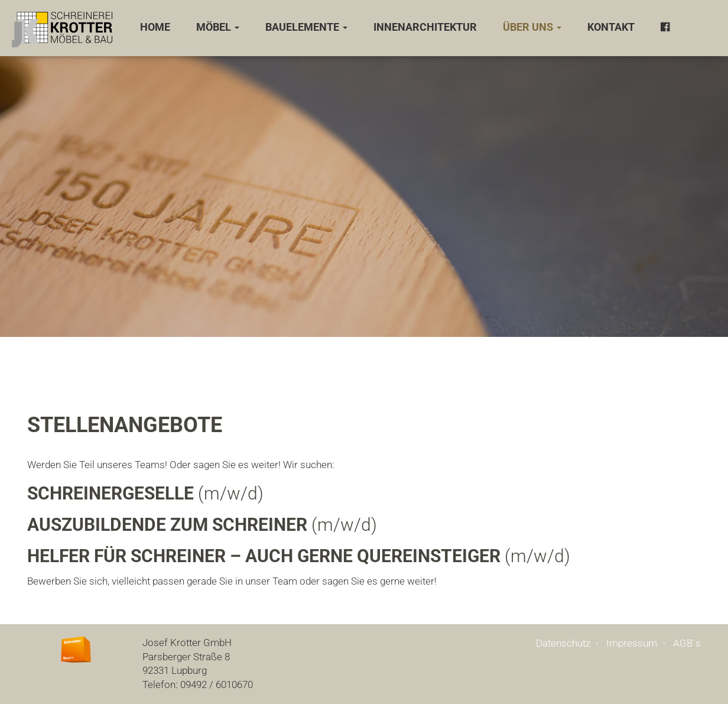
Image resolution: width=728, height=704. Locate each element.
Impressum (632, 643)
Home (155, 27)
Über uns (532, 27)
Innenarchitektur (425, 27)
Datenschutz (563, 643)
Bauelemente (306, 27)
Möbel (218, 27)
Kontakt (611, 27)
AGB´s (687, 643)
